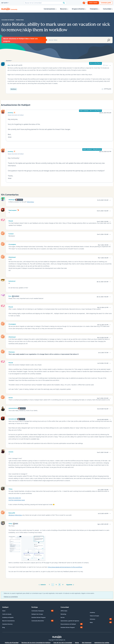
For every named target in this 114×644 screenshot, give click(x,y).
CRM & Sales (64, 611)
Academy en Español (8, 618)
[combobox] (45, 3)
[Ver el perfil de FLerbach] (11, 234)
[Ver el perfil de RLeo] (10, 296)
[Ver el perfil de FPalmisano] (12, 352)
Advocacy (92, 619)
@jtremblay (31, 202)
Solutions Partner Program (38, 618)
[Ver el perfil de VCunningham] (12, 244)
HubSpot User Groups (37, 614)
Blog (4, 627)
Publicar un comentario (11, 597)
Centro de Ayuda (7, 614)
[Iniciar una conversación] (85, 3)
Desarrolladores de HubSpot (68, 624)
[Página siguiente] (70, 585)
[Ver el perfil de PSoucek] (11, 221)
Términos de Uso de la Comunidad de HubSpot (36, 643)
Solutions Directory (7, 624)
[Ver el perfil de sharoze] (11, 397)
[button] (110, 66)
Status (77, 643)
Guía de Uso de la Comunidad (63, 643)
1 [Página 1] (49, 585)
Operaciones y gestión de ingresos (70, 621)
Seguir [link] (107, 65)
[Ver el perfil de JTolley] (10, 523)
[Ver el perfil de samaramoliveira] (13, 408)
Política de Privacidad (12, 643)
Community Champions (38, 611)
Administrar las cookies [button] (102, 643)
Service (63, 618)
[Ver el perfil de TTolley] (10, 489)
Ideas (91, 622)
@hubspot (12, 515)
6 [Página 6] (63, 585)
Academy (92, 613)
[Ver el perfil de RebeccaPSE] (12, 513)
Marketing (63, 614)
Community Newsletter (38, 621)
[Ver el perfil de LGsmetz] (11, 452)
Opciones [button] (8, 61)
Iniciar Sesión (93, 3)
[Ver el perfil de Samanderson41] (13, 419)
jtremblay (11, 113)
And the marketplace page (17, 500)
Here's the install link (15, 498)
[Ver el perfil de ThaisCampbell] (13, 210)
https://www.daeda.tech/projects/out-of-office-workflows (65, 567)
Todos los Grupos (94, 616)
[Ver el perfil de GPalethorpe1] (12, 257)
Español (5, 3)
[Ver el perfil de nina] (9, 65)
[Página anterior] (43, 585)
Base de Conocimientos (8, 621)
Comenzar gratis (106, 3)
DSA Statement (87, 643)
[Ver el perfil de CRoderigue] (12, 199)
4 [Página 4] (56, 585)
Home (4, 611)
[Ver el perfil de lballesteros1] (12, 281)
